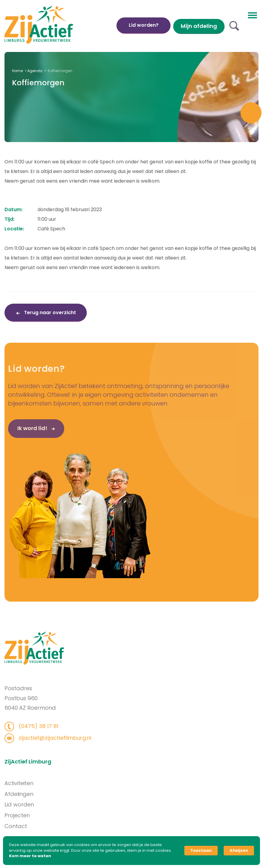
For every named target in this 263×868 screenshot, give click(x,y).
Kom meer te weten (30, 856)
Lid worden (22, 804)
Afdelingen (21, 794)
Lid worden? (144, 25)
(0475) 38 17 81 (35, 726)
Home (17, 71)
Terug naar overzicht (49, 313)
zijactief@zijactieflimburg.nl (52, 738)
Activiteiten (21, 783)
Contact (18, 826)
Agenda (35, 71)
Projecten (20, 815)
